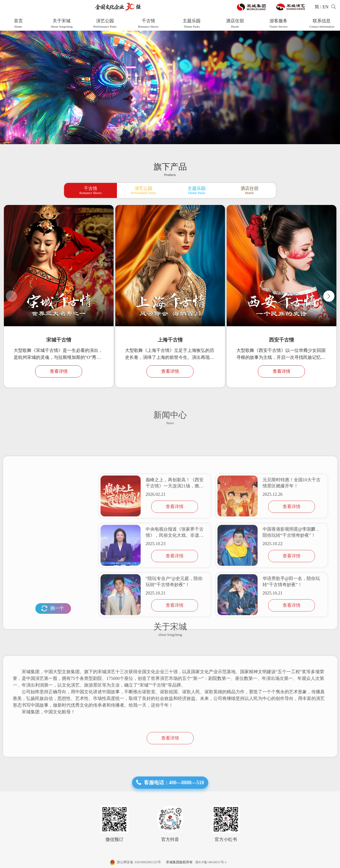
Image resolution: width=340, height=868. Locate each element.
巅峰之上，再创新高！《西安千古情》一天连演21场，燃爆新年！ (175, 583)
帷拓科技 (331, 862)
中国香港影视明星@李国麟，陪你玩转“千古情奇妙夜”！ (291, 632)
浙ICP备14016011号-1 (210, 862)
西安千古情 (282, 340)
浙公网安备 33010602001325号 (136, 862)
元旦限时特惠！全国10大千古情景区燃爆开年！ (292, 582)
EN (325, 7)
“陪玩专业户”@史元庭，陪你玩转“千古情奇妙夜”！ (174, 681)
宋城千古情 (59, 340)
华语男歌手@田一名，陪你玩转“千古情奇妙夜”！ (291, 681)
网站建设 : (316, 862)
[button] (329, 296)
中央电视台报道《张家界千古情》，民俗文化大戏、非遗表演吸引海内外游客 (175, 632)
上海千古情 (170, 340)
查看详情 (59, 371)
